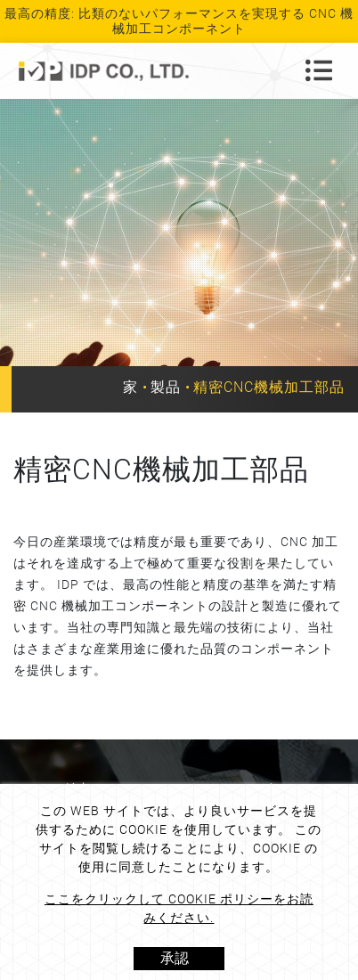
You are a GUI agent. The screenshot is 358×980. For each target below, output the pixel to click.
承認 (175, 958)
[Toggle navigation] (319, 70)
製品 (166, 387)
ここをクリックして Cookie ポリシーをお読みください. (179, 908)
